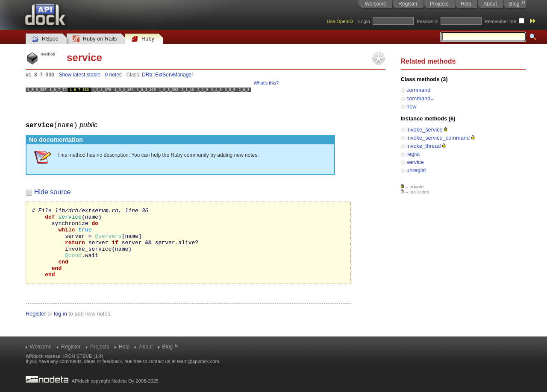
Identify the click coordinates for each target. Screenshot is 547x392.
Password (427, 21)
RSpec (45, 39)
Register (408, 4)
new (411, 107)
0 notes (113, 75)
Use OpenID (340, 21)
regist (413, 154)
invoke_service (425, 130)
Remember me (500, 21)
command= (420, 98)
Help (466, 4)
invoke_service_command (438, 138)
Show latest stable (79, 75)
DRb (147, 75)
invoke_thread (423, 146)
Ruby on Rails (95, 39)
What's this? (266, 83)
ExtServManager (174, 75)
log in (60, 327)
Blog (515, 4)
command (418, 90)
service (415, 162)
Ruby (143, 39)
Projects (439, 4)
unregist (416, 170)
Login (364, 21)
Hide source (52, 192)
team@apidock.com (198, 361)
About (490, 4)
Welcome (376, 4)
